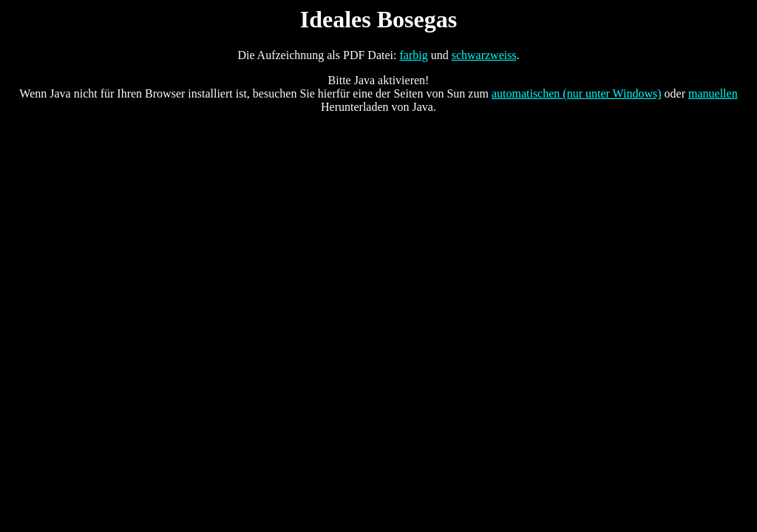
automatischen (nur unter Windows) (577, 93)
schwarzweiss (484, 55)
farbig (413, 55)
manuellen (713, 93)
